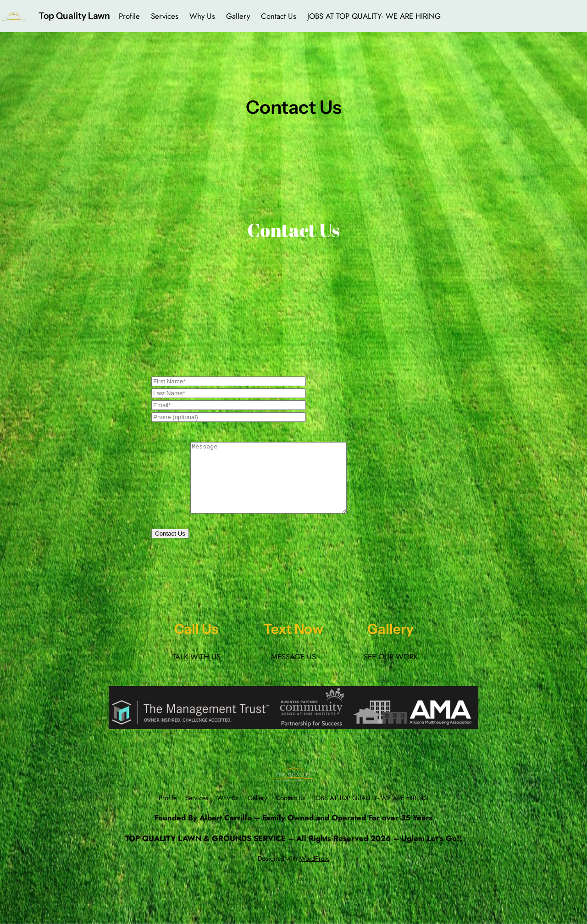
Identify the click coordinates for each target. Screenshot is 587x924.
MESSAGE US (293, 670)
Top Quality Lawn (74, 16)
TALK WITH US (197, 670)
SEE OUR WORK (391, 670)
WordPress (315, 872)
